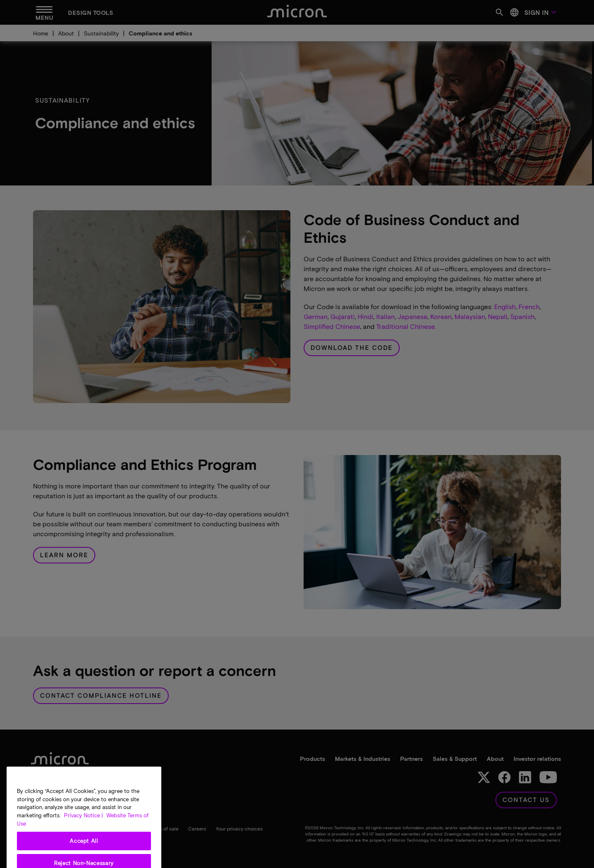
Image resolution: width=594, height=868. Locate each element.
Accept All (84, 849)
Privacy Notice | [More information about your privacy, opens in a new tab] (83, 823)
